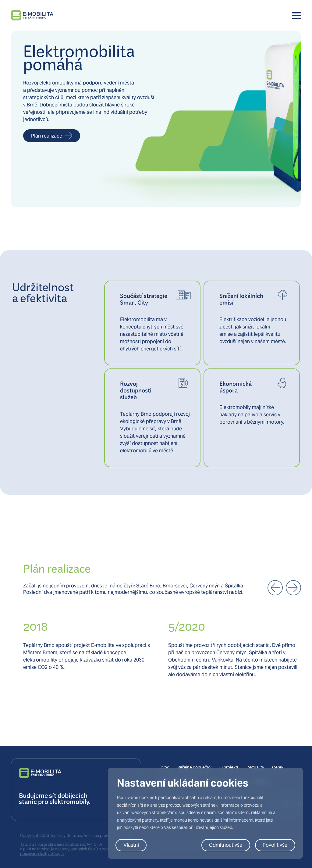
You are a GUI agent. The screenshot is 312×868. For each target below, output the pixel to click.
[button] (275, 588)
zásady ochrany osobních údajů (69, 849)
